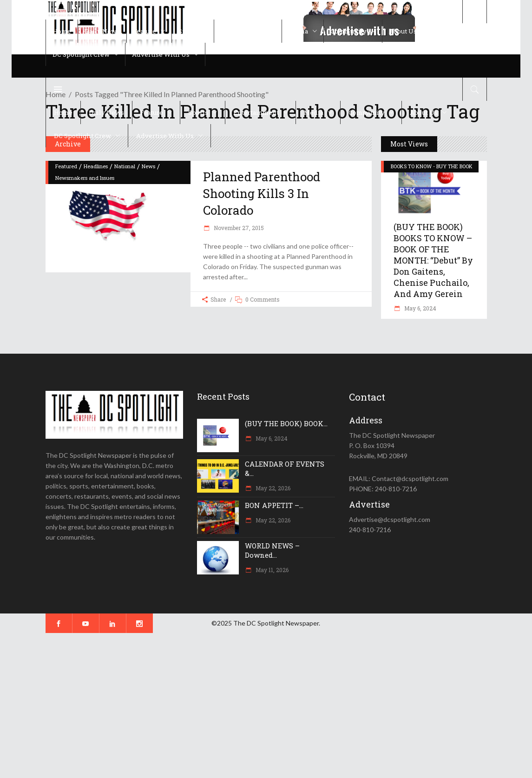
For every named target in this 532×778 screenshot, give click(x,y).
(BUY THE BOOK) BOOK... (286, 423)
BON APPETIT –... (274, 505)
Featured (66, 166)
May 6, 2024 (420, 308)
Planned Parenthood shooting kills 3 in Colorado (262, 194)
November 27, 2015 (238, 228)
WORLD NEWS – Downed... (272, 550)
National (125, 166)
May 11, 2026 (271, 570)
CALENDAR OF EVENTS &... (285, 468)
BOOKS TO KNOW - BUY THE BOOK (432, 166)
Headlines (96, 166)
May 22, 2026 (272, 488)
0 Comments (263, 299)
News (148, 166)
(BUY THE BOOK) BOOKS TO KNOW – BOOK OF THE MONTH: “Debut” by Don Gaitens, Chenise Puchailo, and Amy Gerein (433, 260)
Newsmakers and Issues (85, 178)
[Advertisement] (266, 705)
